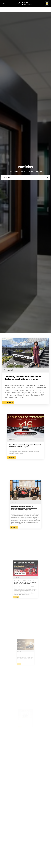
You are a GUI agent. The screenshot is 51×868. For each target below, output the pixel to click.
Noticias (7, 177)
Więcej (8, 402)
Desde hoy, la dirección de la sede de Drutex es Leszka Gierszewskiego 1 (23, 378)
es (4, 3)
